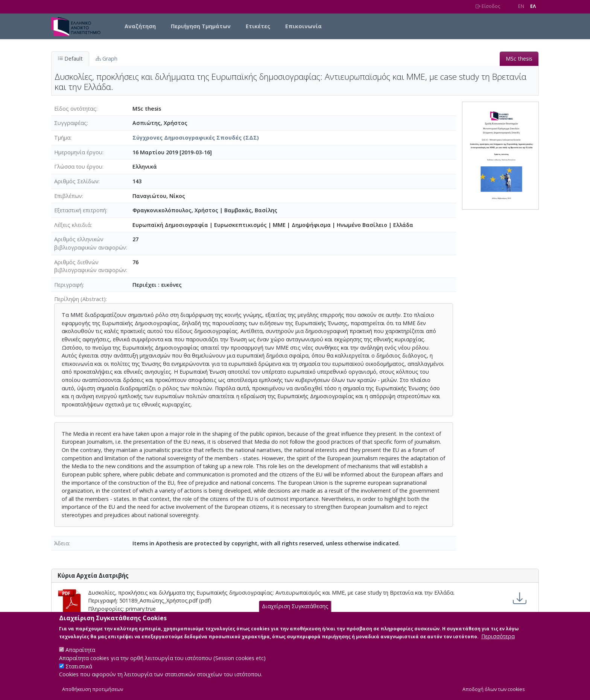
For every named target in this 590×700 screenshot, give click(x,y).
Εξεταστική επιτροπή (80, 210)
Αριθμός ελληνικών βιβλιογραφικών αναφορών (90, 243)
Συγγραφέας (71, 123)
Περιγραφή (68, 285)
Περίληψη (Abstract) (80, 299)
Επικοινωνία (303, 26)
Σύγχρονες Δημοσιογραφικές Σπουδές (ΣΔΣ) (196, 138)
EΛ (533, 6)
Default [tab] (70, 59)
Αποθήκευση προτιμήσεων (93, 693)
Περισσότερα (498, 640)
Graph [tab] (106, 59)
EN (521, 6)
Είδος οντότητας (75, 109)
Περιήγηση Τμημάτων (201, 26)
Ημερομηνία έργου (78, 152)
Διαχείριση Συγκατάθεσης (295, 611)
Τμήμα (62, 138)
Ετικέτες (258, 26)
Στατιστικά (79, 670)
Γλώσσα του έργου (78, 167)
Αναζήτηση (140, 26)
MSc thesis (519, 59)
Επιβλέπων (68, 196)
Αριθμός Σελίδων (76, 181)
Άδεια (62, 543)
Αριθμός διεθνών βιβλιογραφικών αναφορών (90, 266)
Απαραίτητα (80, 654)
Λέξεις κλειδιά (72, 225)
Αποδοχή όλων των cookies (494, 693)
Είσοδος (488, 6)
